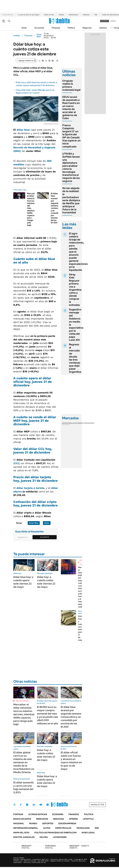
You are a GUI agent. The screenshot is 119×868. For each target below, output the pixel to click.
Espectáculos (63, 828)
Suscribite (45, 537)
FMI (96, 15)
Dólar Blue (39, 36)
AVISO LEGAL (88, 833)
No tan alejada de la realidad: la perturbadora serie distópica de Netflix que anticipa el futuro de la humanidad (71, 200)
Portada (18, 814)
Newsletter (113, 28)
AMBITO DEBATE (79, 847)
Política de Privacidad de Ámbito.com (55, 833)
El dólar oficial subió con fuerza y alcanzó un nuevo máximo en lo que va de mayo (71, 761)
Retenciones (73, 15)
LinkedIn (34, 805)
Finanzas (56, 28)
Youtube (41, 805)
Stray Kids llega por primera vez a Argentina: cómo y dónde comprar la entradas (75, 290)
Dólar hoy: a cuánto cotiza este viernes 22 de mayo (46, 582)
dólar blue (23, 130)
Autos (47, 828)
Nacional (19, 823)
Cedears (90, 423)
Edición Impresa (67, 823)
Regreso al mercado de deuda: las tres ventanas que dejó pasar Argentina (75, 358)
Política (71, 28)
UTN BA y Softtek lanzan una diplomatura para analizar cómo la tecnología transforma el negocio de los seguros (71, 167)
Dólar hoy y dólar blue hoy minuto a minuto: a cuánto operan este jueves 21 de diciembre (37, 84)
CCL (17, 463)
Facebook (21, 805)
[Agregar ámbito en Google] (26, 61)
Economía (39, 28)
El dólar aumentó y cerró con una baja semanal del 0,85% (23, 787)
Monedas (66, 423)
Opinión (103, 28)
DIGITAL (27, 847)
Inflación (86, 15)
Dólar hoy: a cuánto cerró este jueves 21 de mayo (81, 628)
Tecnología (83, 828)
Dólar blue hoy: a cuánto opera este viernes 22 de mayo (23, 582)
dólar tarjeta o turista (30, 488)
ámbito (17, 36)
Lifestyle (88, 819)
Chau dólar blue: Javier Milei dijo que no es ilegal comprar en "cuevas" (35, 91)
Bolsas (73, 423)
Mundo (33, 823)
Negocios (87, 28)
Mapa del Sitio (21, 833)
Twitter (15, 805)
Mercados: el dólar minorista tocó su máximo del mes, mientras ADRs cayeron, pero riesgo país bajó (32, 209)
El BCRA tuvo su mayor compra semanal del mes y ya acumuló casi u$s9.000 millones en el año (48, 715)
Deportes (48, 823)
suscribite (105, 21)
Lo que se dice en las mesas (29, 15)
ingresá (113, 21)
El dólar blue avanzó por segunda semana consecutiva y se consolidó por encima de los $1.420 (57, 208)
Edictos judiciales (24, 837)
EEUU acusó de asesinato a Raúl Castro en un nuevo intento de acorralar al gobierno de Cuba (71, 108)
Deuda (61, 15)
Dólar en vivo (49, 15)
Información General (26, 828)
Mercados (42, 819)
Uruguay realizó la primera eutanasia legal (71, 85)
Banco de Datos (22, 819)
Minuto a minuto (22, 701)
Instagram (27, 805)
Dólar (24, 28)
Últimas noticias (38, 814)
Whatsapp (48, 805)
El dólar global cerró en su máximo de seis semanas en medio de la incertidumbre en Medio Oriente (24, 762)
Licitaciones (60, 837)
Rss (97, 828)
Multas (44, 837)
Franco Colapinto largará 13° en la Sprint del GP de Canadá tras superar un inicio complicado (71, 136)
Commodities (81, 423)
